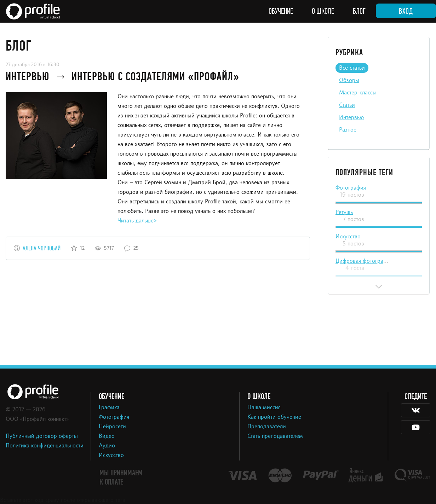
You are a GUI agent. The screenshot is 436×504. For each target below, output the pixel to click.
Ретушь (344, 213)
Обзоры (349, 81)
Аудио (107, 446)
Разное (348, 130)
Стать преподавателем (275, 436)
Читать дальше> (137, 221)
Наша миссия (264, 408)
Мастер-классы (358, 93)
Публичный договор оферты (42, 436)
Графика (109, 408)
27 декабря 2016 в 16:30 (33, 65)
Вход (406, 11)
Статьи (347, 105)
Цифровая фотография (364, 261)
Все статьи (352, 68)
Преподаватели (267, 427)
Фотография (351, 188)
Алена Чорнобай (42, 248)
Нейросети (112, 427)
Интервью (29, 77)
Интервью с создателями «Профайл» (155, 77)
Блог (359, 11)
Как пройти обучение (274, 417)
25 (136, 248)
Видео (107, 436)
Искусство (348, 237)
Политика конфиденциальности (45, 446)
